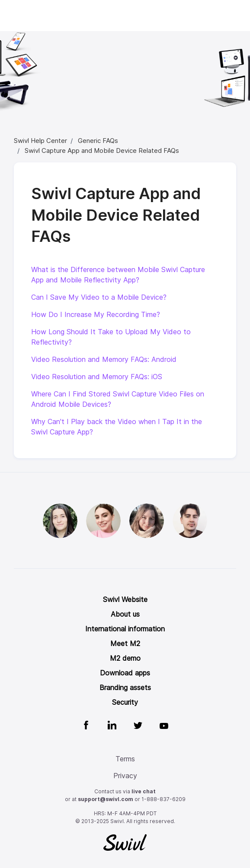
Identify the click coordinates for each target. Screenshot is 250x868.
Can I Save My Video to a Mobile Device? (99, 297)
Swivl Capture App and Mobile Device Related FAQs (102, 151)
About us (125, 614)
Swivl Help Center (40, 141)
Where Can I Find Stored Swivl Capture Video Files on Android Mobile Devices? (118, 399)
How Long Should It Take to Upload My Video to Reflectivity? (111, 337)
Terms (125, 759)
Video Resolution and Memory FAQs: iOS (97, 377)
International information (125, 629)
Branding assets (125, 688)
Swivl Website (125, 600)
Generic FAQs (98, 141)
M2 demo (125, 658)
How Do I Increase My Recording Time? (96, 315)
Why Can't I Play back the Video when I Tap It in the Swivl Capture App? (117, 427)
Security (125, 702)
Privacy (125, 776)
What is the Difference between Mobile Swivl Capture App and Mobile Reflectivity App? (118, 275)
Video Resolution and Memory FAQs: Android (104, 360)
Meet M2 (125, 644)
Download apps (125, 673)
